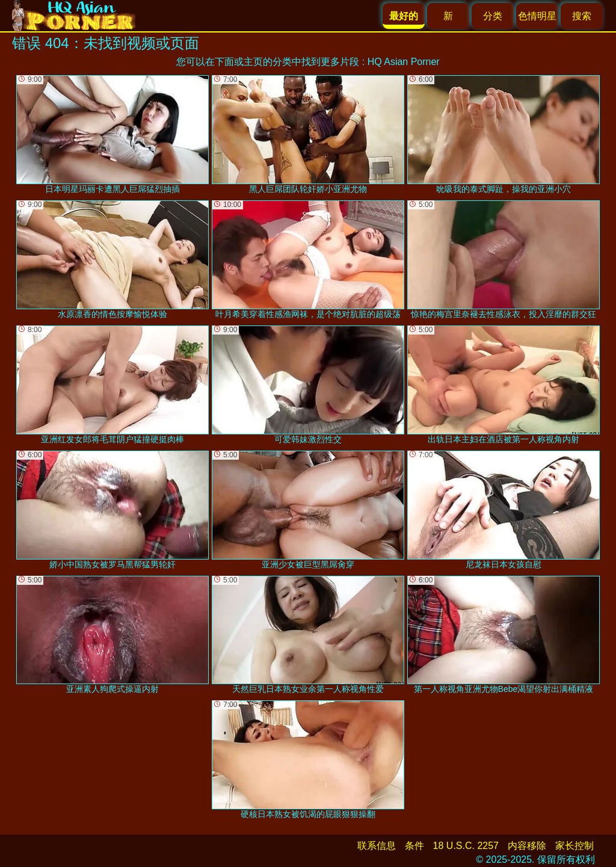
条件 (414, 846)
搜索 (582, 16)
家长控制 (574, 846)
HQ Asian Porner (404, 62)
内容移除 (527, 846)
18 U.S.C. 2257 (466, 846)
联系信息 (377, 846)
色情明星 (537, 16)
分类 (493, 16)
